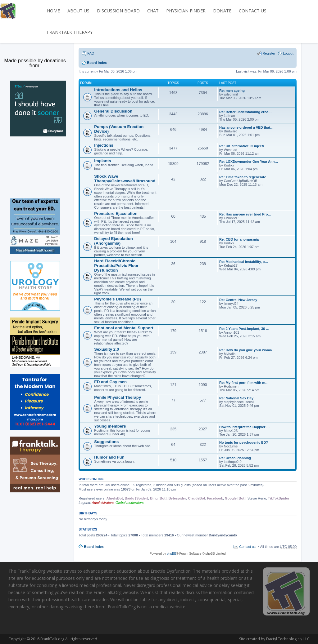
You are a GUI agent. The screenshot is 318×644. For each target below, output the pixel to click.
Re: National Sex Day (236, 398)
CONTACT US (253, 11)
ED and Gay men (110, 382)
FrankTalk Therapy (70, 32)
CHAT (153, 11)
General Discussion (113, 111)
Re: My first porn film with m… (244, 383)
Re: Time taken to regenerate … (245, 177)
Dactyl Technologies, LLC (253, 639)
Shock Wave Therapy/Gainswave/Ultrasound (125, 179)
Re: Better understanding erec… (245, 112)
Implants (102, 161)
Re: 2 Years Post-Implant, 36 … (244, 329)
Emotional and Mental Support (124, 328)
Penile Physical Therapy (118, 397)
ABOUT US (78, 11)
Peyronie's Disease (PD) (117, 299)
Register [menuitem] (269, 53)
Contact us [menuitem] (247, 547)
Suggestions (106, 442)
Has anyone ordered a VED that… (246, 127)
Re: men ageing (232, 91)
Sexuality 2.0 (107, 349)
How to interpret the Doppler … (245, 427)
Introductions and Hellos (118, 90)
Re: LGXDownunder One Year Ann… (249, 162)
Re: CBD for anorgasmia (239, 239)
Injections (104, 145)
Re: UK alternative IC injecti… (243, 146)
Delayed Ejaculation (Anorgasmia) (114, 241)
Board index (94, 547)
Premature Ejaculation (116, 213)
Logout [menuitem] (288, 53)
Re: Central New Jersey (238, 300)
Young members (110, 426)
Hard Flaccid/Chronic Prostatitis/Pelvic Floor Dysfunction (116, 266)
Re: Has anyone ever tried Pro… (245, 214)
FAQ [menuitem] (91, 53)
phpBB (171, 554)
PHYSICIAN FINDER (186, 11)
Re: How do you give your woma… (247, 350)
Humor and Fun (109, 457)
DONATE (222, 11)
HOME (53, 11)
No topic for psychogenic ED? (244, 442)
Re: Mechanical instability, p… (244, 262)
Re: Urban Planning (235, 458)
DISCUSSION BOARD (118, 11)
